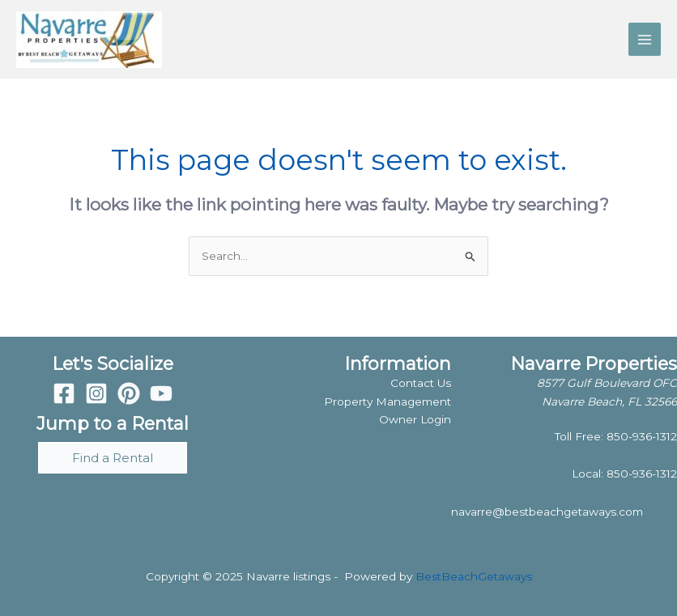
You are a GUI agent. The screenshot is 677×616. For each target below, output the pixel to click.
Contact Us (421, 383)
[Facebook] (64, 393)
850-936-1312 (642, 436)
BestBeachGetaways (474, 576)
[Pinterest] (129, 393)
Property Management (387, 401)
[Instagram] (96, 393)
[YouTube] (161, 393)
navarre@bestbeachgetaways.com (547, 512)
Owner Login (415, 419)
